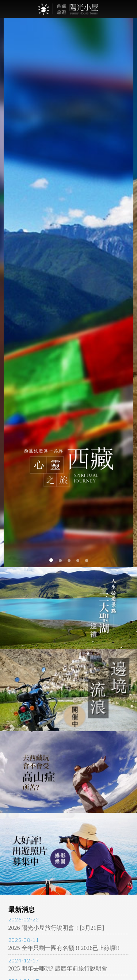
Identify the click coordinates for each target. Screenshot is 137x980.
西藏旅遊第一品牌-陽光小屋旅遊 (69, 9)
